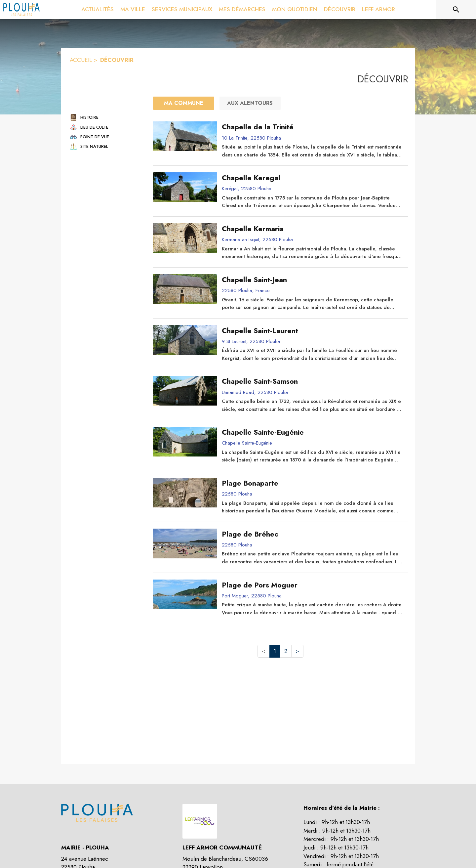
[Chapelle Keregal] (313, 178)
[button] (105, 117)
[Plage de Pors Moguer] (313, 585)
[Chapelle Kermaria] (313, 229)
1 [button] (275, 651)
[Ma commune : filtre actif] (184, 103)
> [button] (297, 651)
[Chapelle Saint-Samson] (313, 381)
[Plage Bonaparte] (313, 483)
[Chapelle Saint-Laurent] (313, 331)
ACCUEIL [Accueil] (81, 60)
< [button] (264, 651)
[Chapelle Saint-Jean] (313, 280)
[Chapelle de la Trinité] (313, 127)
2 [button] (286, 651)
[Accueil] (21, 10)
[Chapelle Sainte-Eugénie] (313, 432)
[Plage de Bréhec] (313, 534)
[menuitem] (98, 10)
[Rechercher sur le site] (456, 10)
